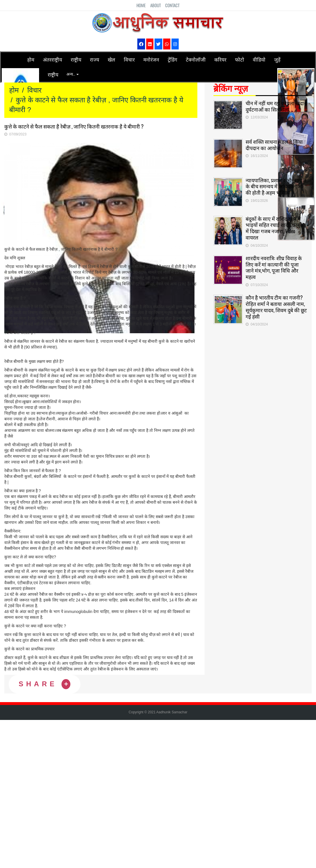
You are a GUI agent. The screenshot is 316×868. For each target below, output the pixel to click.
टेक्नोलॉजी (196, 59)
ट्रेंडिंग (173, 59)
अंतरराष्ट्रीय (52, 59)
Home (141, 5)
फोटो (240, 59)
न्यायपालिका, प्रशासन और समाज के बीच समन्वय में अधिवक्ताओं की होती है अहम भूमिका (276, 184)
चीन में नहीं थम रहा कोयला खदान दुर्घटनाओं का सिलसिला (274, 105)
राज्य (95, 59)
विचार (129, 59)
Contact (172, 5)
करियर (220, 59)
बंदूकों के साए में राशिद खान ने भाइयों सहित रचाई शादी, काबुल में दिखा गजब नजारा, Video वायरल (275, 225)
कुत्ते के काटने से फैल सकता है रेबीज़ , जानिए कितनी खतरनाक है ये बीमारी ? (74, 126)
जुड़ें (277, 59)
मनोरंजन (151, 59)
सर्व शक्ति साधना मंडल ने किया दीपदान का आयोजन (274, 143)
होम (31, 59)
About (156, 5)
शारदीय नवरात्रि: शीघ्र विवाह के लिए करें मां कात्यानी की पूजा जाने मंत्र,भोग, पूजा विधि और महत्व (274, 264)
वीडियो (259, 59)
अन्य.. (73, 74)
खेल (111, 59)
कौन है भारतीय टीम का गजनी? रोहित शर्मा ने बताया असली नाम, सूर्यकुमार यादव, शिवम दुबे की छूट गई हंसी (275, 304)
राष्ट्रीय (76, 59)
